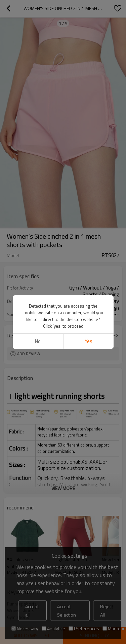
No (38, 341)
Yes (88, 341)
